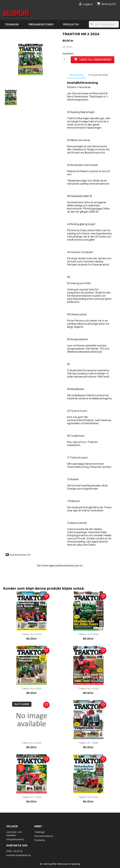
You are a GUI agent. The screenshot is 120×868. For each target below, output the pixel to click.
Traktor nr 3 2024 (88, 689)
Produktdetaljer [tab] (98, 75)
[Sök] (104, 24)
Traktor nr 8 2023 (88, 634)
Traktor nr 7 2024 (88, 743)
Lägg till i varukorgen (93, 60)
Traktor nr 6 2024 (32, 634)
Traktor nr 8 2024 (32, 743)
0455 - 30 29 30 (14, 851)
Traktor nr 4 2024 (32, 689)
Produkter (71, 24)
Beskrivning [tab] (76, 75)
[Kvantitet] (66, 60)
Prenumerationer (41, 24)
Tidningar (12, 24)
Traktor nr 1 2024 (32, 797)
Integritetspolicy (15, 839)
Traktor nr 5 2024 (88, 797)
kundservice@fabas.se (19, 855)
